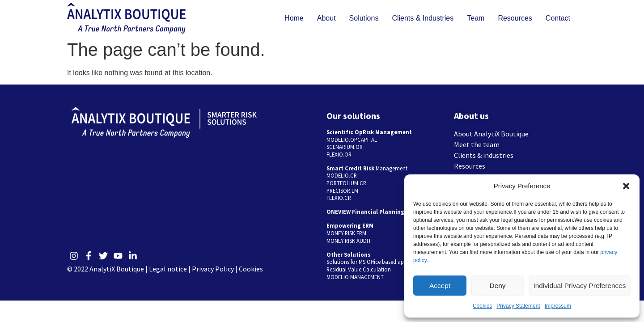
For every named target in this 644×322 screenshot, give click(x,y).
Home (294, 18)
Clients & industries (484, 155)
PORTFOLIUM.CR (346, 183)
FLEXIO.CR (339, 198)
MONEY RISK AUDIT (349, 241)
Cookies (482, 306)
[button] (626, 186)
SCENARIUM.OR (345, 147)
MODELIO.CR (342, 175)
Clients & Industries (423, 18)
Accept (441, 286)
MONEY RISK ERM (346, 233)
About (326, 18)
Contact (558, 18)
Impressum (558, 306)
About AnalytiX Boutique (491, 134)
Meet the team (477, 144)
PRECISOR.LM (342, 191)
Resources (515, 18)
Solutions (364, 18)
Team (476, 18)
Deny (499, 286)
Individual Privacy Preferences (580, 286)
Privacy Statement (518, 306)
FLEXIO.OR (339, 154)
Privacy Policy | (215, 269)
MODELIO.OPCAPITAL (352, 140)
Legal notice (168, 269)
